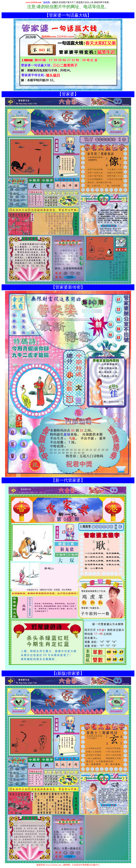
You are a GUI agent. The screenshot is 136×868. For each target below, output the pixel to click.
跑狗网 (47, 2)
